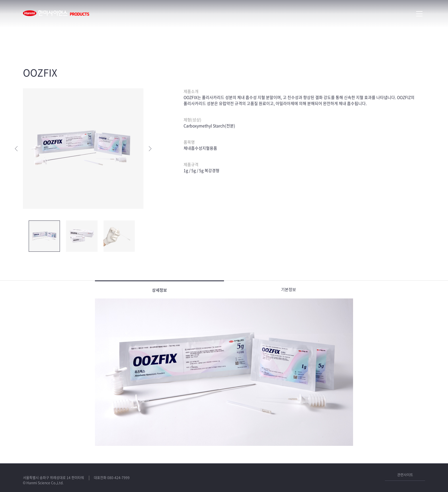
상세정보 (159, 290)
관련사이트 (405, 475)
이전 (16, 149)
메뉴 (419, 14)
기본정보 (289, 289)
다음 (150, 149)
